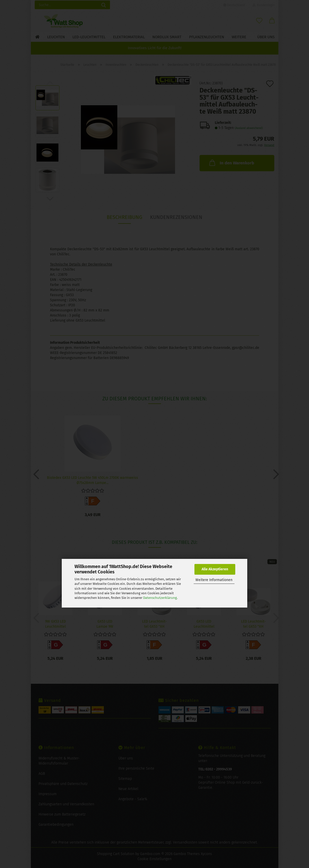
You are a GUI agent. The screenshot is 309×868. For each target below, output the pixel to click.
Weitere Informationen (214, 580)
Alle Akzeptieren (215, 569)
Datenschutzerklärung (160, 598)
